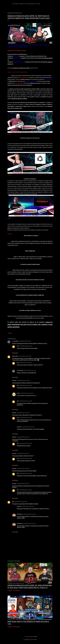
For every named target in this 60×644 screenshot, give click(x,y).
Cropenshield (15, 341)
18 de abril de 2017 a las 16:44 (23, 413)
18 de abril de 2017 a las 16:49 (26, 418)
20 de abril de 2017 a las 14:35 (29, 514)
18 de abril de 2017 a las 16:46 (23, 437)
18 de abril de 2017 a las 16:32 (25, 341)
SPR (18, 346)
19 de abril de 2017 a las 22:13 (26, 490)
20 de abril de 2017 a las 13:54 (28, 506)
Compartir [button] (10, 333)
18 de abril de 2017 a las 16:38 (25, 356)
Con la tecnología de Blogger (30, 637)
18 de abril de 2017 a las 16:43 (23, 381)
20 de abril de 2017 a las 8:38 (21, 501)
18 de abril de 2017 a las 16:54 (27, 393)
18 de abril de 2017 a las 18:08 (26, 458)
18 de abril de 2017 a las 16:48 (26, 385)
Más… (39, 4)
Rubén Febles (15, 356)
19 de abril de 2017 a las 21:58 (26, 473)
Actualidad (15, 4)
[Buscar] (52, 4)
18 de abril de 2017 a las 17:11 (23, 453)
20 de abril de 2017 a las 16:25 (29, 523)
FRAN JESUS (20, 514)
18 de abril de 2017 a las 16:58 (26, 401)
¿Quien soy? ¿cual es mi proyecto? (28, 4)
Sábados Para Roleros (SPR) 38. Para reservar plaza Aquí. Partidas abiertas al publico (30, 587)
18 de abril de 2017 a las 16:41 (26, 363)
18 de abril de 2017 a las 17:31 (30, 370)
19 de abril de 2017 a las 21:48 (23, 468)
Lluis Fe (18, 393)
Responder (15, 353)
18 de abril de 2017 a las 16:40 (26, 346)
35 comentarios (17, 590)
